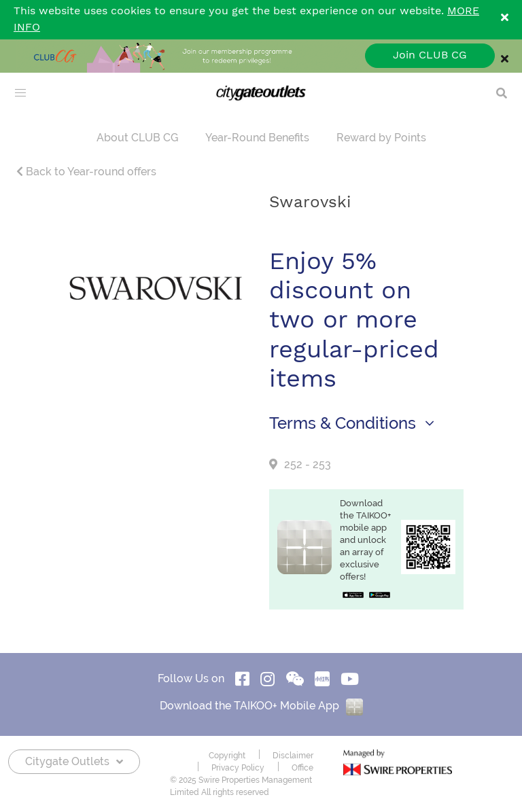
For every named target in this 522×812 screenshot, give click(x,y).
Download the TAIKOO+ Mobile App (261, 706)
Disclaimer (293, 756)
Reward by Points (381, 138)
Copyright (227, 756)
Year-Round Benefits (257, 138)
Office (302, 768)
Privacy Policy (238, 768)
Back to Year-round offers (86, 172)
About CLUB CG (137, 138)
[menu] (20, 93)
